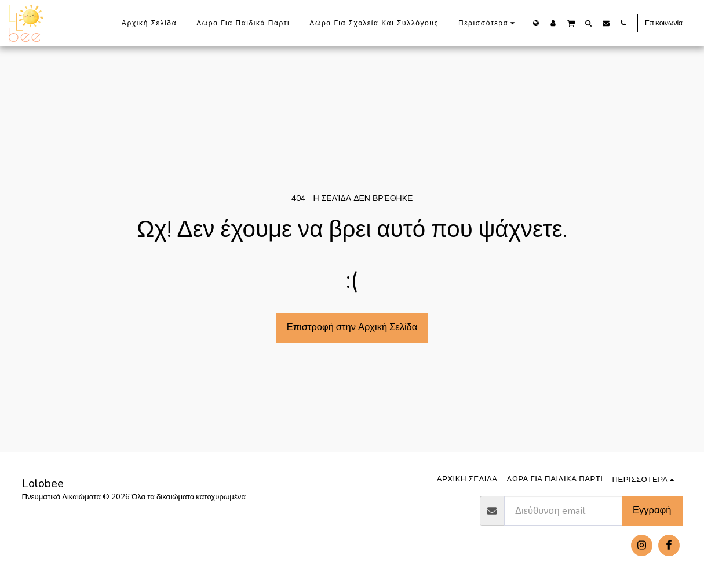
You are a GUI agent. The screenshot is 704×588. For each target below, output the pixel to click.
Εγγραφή (652, 510)
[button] (571, 23)
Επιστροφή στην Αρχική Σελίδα (352, 327)
